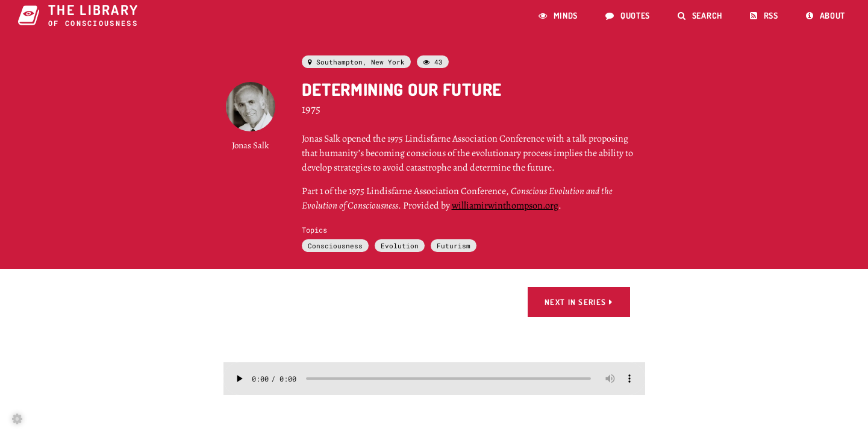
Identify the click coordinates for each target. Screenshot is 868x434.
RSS (764, 15)
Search (700, 15)
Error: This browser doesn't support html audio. (434, 379)
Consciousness (335, 246)
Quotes (628, 15)
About (826, 15)
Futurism (454, 246)
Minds (558, 15)
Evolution (400, 246)
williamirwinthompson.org (505, 206)
